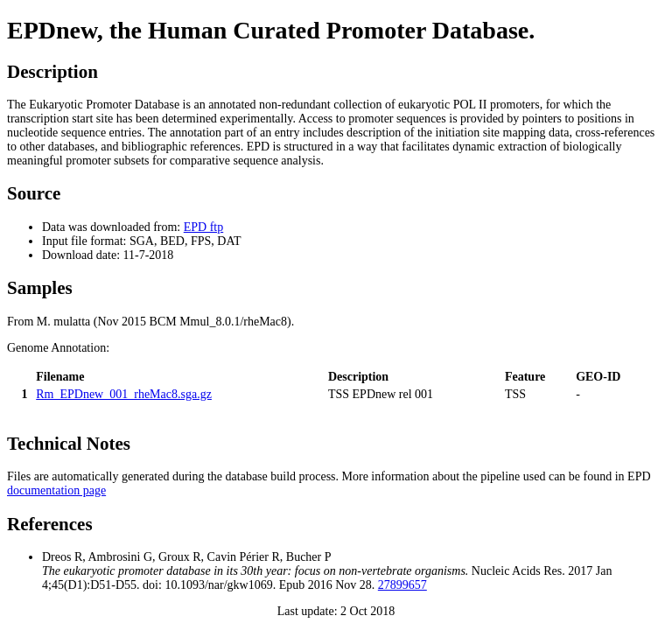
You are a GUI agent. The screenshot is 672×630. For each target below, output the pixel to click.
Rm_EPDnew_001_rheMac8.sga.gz (124, 394)
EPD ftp (204, 227)
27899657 (402, 585)
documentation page (56, 490)
